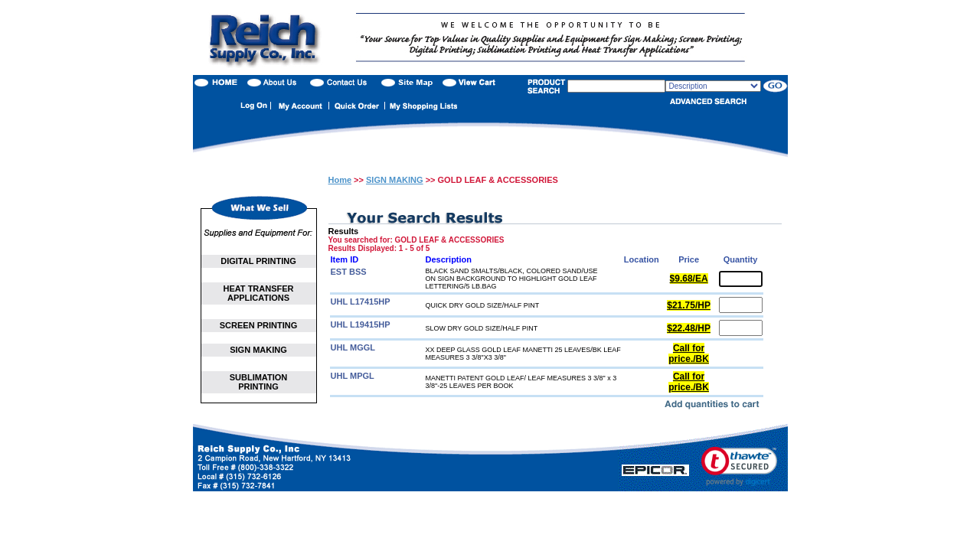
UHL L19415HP (361, 324)
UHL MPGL (353, 376)
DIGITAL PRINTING (258, 261)
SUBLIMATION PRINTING (259, 382)
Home (340, 180)
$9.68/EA (689, 279)
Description (449, 259)
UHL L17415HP (361, 302)
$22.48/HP (689, 328)
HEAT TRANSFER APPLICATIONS (258, 293)
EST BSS (349, 272)
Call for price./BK (689, 354)
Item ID (345, 259)
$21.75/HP (689, 305)
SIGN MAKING (258, 350)
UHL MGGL (353, 347)
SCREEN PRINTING (258, 325)
